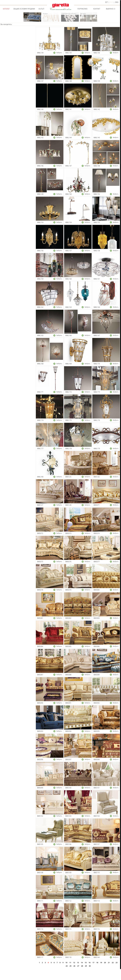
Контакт (97, 9)
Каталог (6, 9)
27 (78, 966)
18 (97, 963)
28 (82, 966)
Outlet (41, 9)
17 (93, 963)
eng (117, 2)
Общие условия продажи (24, 9)
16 (90, 963)
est (107, 2)
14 (82, 963)
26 (74, 966)
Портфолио (82, 9)
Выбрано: (111, 9)
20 (105, 963)
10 (66, 963)
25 (70, 966)
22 (113, 963)
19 (101, 963)
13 (78, 963)
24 (67, 966)
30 (90, 966)
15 (86, 963)
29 (86, 966)
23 (117, 963)
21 (109, 963)
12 (74, 963)
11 (70, 963)
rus (111, 2)
